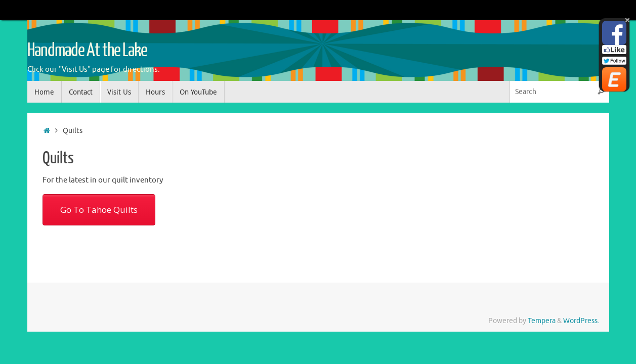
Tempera (542, 321)
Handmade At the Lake (87, 51)
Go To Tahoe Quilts (99, 210)
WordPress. (581, 321)
